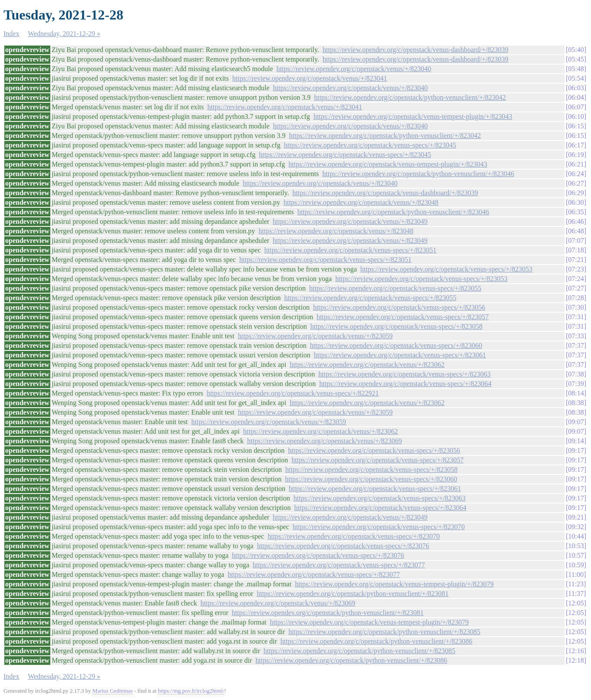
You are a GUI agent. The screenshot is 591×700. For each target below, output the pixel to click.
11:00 (576, 574)
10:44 (576, 536)
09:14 (576, 441)
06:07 (576, 107)
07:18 (576, 250)
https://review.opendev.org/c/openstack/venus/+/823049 (350, 221)
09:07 (576, 422)
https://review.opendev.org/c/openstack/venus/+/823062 (367, 365)
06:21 (576, 164)
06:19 (576, 155)
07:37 (576, 345)
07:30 (576, 307)
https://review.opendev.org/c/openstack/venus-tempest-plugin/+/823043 (413, 116)
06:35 (576, 212)
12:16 (576, 651)
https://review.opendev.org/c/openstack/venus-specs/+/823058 (396, 326)
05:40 (576, 50)
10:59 (576, 565)
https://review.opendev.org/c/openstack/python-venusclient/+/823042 (410, 97)
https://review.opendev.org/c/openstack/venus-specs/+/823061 (400, 355)
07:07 (576, 240)
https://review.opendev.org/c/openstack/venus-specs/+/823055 (396, 288)
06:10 (576, 116)
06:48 (576, 231)
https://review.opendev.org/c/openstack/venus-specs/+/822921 (293, 393)
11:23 (576, 584)
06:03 (576, 88)
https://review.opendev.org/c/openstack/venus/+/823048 (361, 202)
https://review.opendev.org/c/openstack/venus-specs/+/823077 (339, 565)
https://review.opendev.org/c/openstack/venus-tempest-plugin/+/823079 (394, 584)
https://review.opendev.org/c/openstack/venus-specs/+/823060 (396, 345)
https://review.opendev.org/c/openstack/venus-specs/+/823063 (405, 374)
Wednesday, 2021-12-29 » (64, 34)
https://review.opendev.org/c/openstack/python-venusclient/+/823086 (376, 641)
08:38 (576, 403)
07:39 (576, 384)
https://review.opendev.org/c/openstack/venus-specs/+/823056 (399, 307)
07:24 (576, 279)
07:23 (576, 269)
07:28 (576, 298)
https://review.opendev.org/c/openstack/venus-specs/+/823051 (350, 250)
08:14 (576, 393)
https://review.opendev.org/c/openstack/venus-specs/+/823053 (446, 269)
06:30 (576, 202)
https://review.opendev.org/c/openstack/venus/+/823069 (325, 441)
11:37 (576, 594)
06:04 (576, 97)
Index (11, 34)
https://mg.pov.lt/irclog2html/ (191, 691)
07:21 (576, 260)
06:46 (576, 221)
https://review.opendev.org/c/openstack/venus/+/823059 (315, 336)
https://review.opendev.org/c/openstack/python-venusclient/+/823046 (418, 174)
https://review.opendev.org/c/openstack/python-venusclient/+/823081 (353, 594)
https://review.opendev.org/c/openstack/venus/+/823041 (310, 78)
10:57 (576, 555)
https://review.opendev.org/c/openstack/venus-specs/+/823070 (379, 527)
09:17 (576, 450)
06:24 (576, 174)
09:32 (576, 527)
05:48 (576, 69)
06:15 (576, 126)
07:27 (576, 288)
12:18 (576, 660)
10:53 (576, 546)
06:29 (576, 193)
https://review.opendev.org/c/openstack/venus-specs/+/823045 (370, 145)
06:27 (576, 183)
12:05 (576, 603)
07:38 (576, 374)
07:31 (576, 317)
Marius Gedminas (113, 691)
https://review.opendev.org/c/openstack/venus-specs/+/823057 (402, 317)
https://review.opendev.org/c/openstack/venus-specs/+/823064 (405, 384)
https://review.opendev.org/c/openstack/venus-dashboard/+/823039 (416, 50)
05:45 (576, 59)
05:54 (576, 78)
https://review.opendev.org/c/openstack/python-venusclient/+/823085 (384, 632)
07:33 (576, 336)
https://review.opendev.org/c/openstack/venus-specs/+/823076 (343, 546)
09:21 (576, 517)
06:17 (576, 145)
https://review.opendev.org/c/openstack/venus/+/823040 (354, 69)
